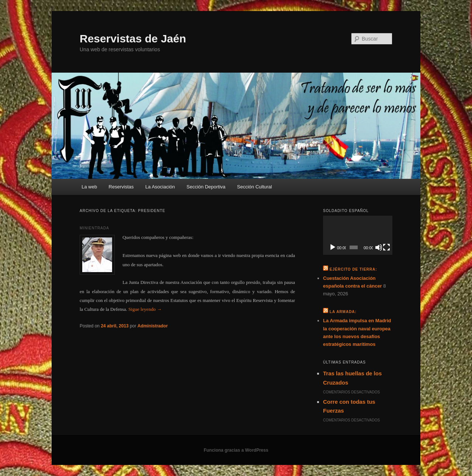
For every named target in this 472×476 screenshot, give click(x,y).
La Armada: (343, 312)
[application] (358, 235)
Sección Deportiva (206, 187)
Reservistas (121, 187)
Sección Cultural (255, 187)
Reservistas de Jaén (133, 39)
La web (89, 187)
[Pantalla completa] (386, 247)
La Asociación (160, 187)
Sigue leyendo (145, 309)
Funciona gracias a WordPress (236, 450)
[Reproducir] (333, 247)
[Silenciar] (379, 247)
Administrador (153, 326)
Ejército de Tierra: (353, 269)
